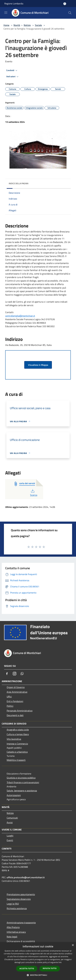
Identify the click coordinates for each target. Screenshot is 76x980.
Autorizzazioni (14, 795)
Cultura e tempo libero (18, 734)
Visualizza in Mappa (38, 365)
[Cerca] (70, 13)
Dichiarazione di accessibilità (21, 941)
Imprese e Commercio (17, 744)
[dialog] (38, 961)
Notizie (27, 25)
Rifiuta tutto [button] (50, 968)
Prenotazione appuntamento (21, 894)
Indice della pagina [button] (19, 183)
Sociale (38, 25)
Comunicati (12, 818)
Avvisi (10, 822)
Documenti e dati (15, 715)
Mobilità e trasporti (16, 760)
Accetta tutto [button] (27, 969)
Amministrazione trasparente (21, 923)
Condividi (12, 70)
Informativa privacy (16, 932)
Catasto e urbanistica (17, 752)
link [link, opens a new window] (60, 962)
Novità (17, 25)
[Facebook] (7, 674)
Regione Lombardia (14, 4)
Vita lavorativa (14, 739)
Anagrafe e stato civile (18, 730)
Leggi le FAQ (13, 904)
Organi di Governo (16, 687)
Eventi (10, 840)
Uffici (9, 697)
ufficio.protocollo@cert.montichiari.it (26, 877)
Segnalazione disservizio (19, 899)
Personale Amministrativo (20, 711)
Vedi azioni (13, 77)
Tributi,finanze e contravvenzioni (23, 782)
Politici (10, 706)
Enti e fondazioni (15, 701)
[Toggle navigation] (6, 13)
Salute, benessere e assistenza (22, 791)
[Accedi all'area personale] (65, 4)
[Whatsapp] (22, 674)
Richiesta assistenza (17, 908)
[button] (38, 975)
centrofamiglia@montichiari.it (20, 316)
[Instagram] (15, 674)
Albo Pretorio (13, 927)
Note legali (12, 937)
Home (6, 25)
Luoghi (10, 836)
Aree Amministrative (17, 692)
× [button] (73, 945)
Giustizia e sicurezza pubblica (21, 778)
